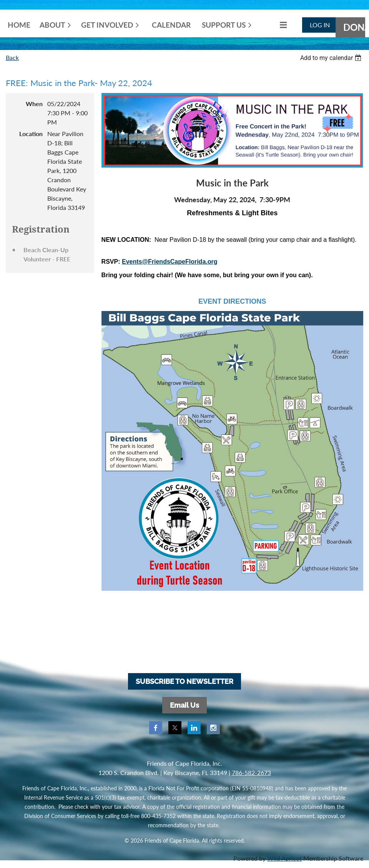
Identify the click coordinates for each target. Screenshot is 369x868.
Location (31, 134)
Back (12, 57)
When (34, 104)
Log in (320, 25)
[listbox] (332, 58)
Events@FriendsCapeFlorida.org (170, 262)
